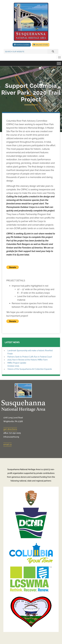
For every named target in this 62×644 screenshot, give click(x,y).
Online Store (41, 45)
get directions (10, 429)
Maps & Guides (22, 45)
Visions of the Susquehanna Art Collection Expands (30, 369)
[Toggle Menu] (59, 63)
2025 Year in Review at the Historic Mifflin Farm (28, 360)
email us (7, 445)
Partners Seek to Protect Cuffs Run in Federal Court (30, 357)
